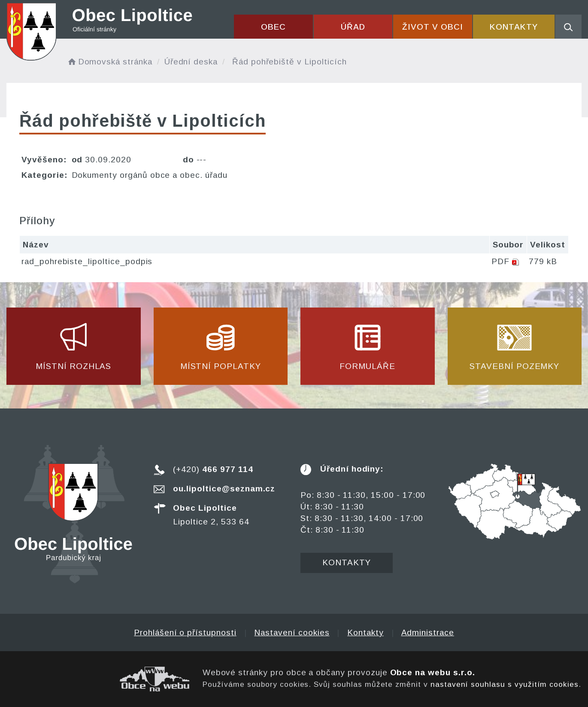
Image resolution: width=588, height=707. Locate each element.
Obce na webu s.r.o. (433, 672)
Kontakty (514, 27)
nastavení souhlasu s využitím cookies (505, 684)
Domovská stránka (109, 62)
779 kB (543, 261)
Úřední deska (191, 62)
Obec (273, 27)
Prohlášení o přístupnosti (185, 632)
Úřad (353, 27)
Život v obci (432, 27)
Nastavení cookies (292, 632)
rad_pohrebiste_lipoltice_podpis (87, 261)
